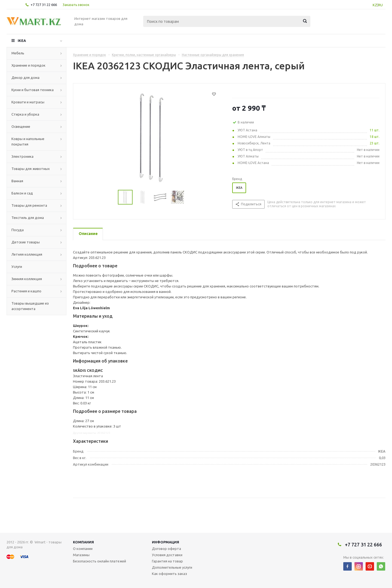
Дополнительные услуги (172, 567)
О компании (83, 549)
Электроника (22, 156)
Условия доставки (167, 555)
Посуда (18, 230)
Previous (111, 197)
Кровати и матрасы (28, 102)
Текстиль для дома (28, 218)
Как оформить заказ (169, 574)
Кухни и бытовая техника (33, 90)
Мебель (18, 53)
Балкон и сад (22, 193)
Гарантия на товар (167, 561)
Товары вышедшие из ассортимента (30, 306)
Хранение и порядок (28, 65)
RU (380, 5)
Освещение (21, 126)
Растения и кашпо (26, 291)
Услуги (17, 267)
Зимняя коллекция (27, 279)
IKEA (22, 41)
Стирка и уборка (25, 114)
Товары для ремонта (29, 205)
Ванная (17, 181)
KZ (375, 5)
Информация (166, 542)
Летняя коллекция (27, 254)
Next (191, 197)
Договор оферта (166, 549)
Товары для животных (31, 169)
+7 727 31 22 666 (44, 5)
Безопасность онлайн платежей (99, 561)
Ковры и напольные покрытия (28, 141)
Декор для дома (25, 78)
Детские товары (26, 242)
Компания (83, 542)
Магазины (81, 555)
